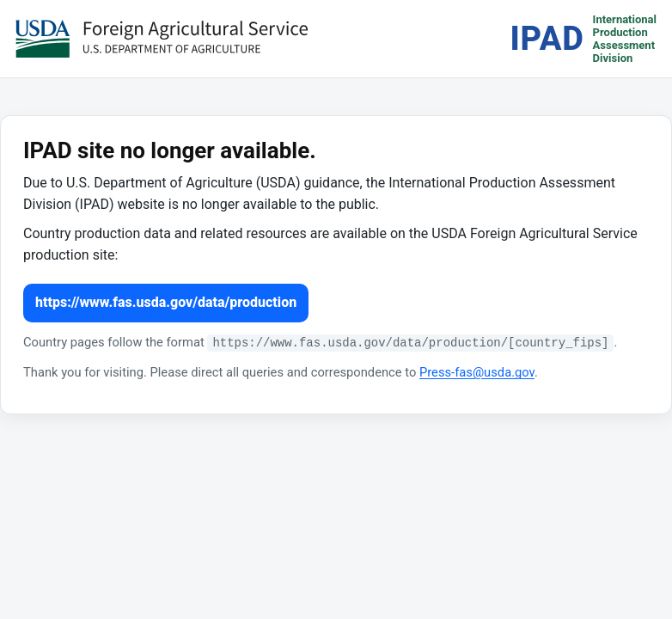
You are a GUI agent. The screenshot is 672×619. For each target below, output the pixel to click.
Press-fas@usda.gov (477, 372)
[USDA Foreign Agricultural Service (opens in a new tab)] (162, 39)
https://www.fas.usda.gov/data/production (166, 302)
